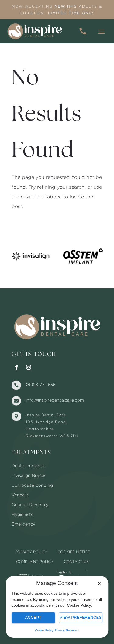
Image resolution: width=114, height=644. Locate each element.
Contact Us (76, 562)
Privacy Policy (31, 552)
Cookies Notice (74, 552)
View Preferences (81, 617)
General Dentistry (30, 504)
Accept (33, 617)
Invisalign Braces (29, 475)
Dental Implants (28, 466)
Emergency (23, 524)
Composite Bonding (32, 485)
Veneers (20, 495)
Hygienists (22, 514)
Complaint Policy (35, 562)
